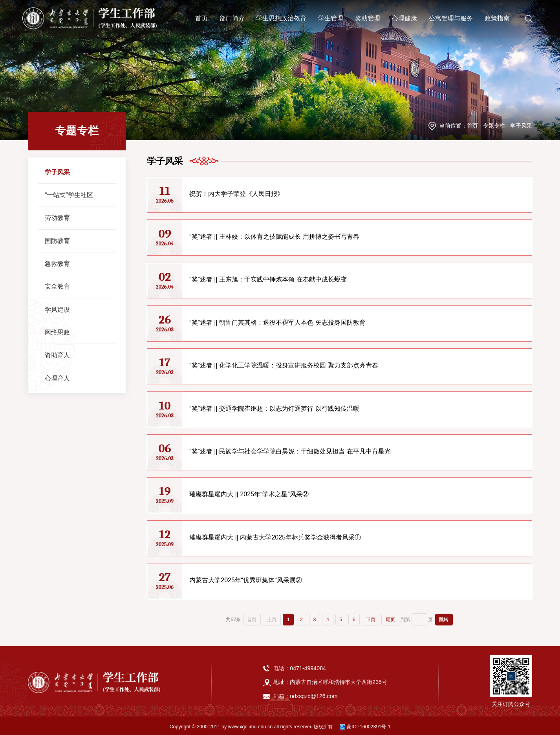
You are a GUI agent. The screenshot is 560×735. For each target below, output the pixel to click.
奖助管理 (368, 16)
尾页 (390, 617)
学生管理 (331, 16)
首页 (201, 16)
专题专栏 (494, 126)
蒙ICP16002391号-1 (365, 724)
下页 (371, 617)
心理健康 (404, 16)
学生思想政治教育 (281, 16)
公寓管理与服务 (451, 16)
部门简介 (232, 16)
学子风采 (521, 126)
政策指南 (497, 16)
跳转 (444, 617)
